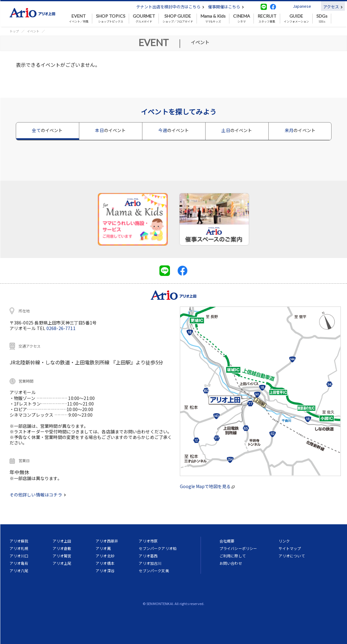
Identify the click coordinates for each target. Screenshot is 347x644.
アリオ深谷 (105, 571)
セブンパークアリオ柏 (158, 548)
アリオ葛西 (148, 556)
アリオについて (292, 556)
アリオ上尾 (62, 563)
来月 (300, 130)
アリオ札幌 (19, 548)
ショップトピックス (111, 19)
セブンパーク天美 (154, 571)
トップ (14, 31)
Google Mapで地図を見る (207, 486)
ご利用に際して (233, 556)
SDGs (322, 19)
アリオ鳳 (103, 548)
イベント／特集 (79, 19)
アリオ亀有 (19, 563)
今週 (173, 130)
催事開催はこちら (226, 7)
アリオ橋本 (105, 563)
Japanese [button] (302, 6)
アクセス (333, 7)
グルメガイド (144, 19)
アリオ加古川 (150, 563)
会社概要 (227, 541)
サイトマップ (290, 548)
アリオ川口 (19, 556)
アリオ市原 (148, 541)
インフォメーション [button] (296, 19)
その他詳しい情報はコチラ (38, 495)
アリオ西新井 (107, 541)
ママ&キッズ (213, 19)
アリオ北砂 (105, 556)
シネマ (242, 19)
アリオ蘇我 (19, 541)
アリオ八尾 (19, 571)
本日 (110, 130)
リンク (284, 541)
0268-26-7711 (61, 328)
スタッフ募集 (267, 19)
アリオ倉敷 (62, 548)
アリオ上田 (62, 541)
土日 (237, 130)
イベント (33, 31)
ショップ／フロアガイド (178, 19)
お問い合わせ (231, 563)
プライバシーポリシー (238, 548)
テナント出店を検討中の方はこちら (170, 7)
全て (47, 130)
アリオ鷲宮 (62, 556)
